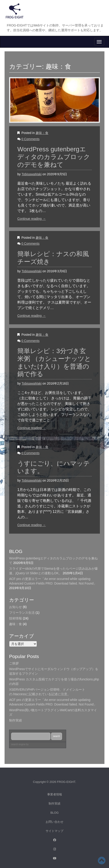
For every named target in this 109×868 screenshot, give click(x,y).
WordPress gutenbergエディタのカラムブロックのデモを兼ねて (54, 157)
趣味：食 (42, 133)
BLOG (54, 813)
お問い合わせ (54, 822)
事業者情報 (55, 794)
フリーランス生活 (22, 613)
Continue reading (32, 219)
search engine (18, 744)
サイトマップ (54, 831)
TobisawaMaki (31, 174)
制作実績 (54, 804)
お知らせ (16, 607)
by (31, 744)
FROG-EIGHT (66, 782)
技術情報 (16, 618)
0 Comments (30, 139)
